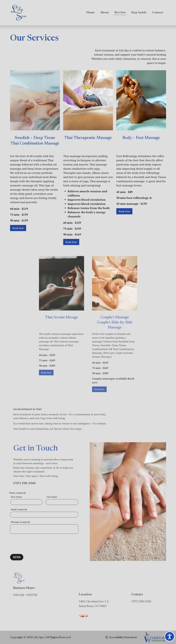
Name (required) (17, 493)
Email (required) (19, 509)
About (105, 13)
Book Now (18, 228)
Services (120, 12)
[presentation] (31, 543)
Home (91, 13)
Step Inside (139, 13)
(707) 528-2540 (31, 477)
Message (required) (20, 522)
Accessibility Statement (121, 637)
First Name (16, 497)
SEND (17, 557)
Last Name (52, 497)
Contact (158, 13)
